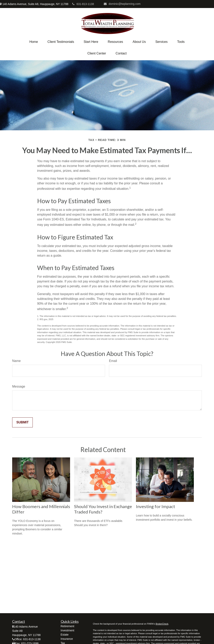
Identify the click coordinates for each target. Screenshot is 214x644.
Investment (67, 630)
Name (16, 361)
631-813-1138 (83, 4)
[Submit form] (22, 422)
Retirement (67, 626)
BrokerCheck (162, 624)
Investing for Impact (156, 506)
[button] (34, 42)
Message (19, 386)
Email (113, 361)
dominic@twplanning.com (122, 4)
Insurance (67, 639)
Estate (65, 635)
